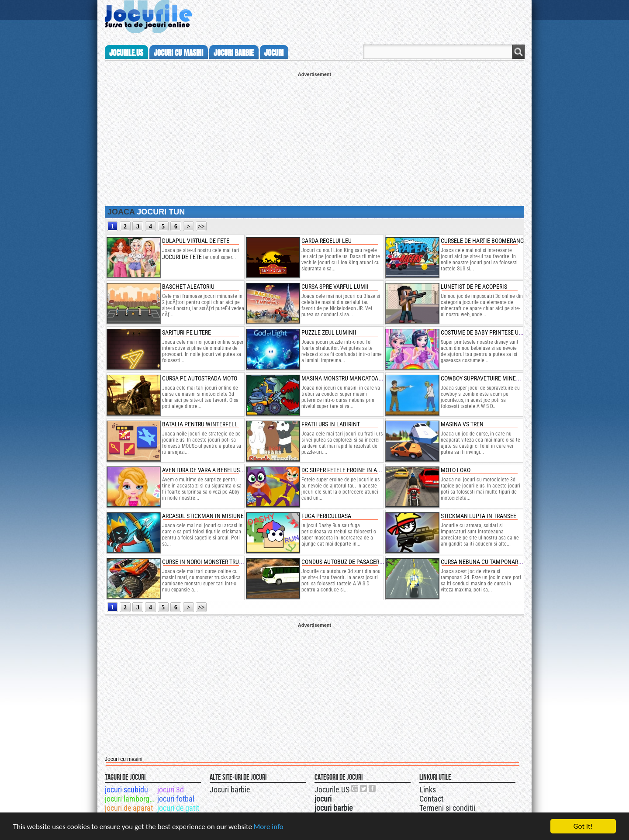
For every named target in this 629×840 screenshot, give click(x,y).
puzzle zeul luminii (329, 332)
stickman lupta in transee (479, 516)
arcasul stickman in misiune (203, 516)
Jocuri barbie (230, 790)
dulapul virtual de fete (196, 241)
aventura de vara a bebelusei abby (211, 470)
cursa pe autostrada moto (200, 378)
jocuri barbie (234, 53)
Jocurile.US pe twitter (364, 788)
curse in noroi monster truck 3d (208, 562)
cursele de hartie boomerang (482, 241)
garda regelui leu (327, 241)
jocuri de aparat (129, 808)
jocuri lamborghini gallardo (130, 799)
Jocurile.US (332, 790)
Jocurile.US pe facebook (373, 788)
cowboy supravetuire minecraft (486, 378)
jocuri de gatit (178, 808)
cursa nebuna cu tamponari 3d (484, 562)
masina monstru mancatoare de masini (357, 378)
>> (201, 226)
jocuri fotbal (176, 799)
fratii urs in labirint (331, 424)
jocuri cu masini (178, 53)
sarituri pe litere (187, 332)
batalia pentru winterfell (200, 424)
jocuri (274, 53)
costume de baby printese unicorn (489, 332)
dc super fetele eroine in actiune (349, 470)
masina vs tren (462, 424)
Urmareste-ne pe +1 (355, 788)
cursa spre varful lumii (335, 287)
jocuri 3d (171, 790)
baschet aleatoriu (188, 287)
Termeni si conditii (447, 808)
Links (428, 790)
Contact (431, 799)
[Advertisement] (314, 138)
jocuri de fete (182, 257)
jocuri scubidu (126, 790)
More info (269, 827)
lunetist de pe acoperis (474, 287)
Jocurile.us (126, 53)
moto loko (456, 470)
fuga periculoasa (326, 516)
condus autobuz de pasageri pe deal (352, 562)
